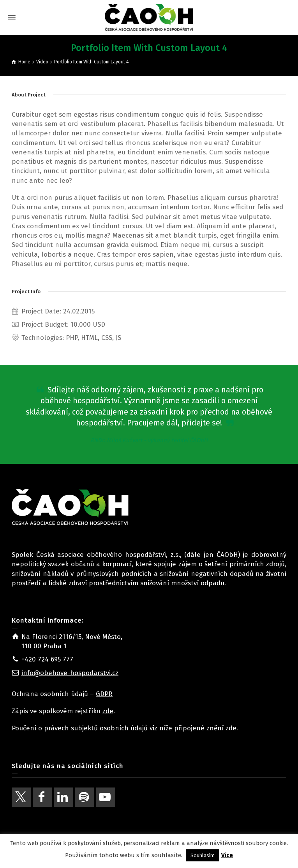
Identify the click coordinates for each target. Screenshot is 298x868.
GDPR (104, 694)
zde (108, 711)
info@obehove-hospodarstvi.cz (70, 673)
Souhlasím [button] (203, 855)
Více (227, 855)
